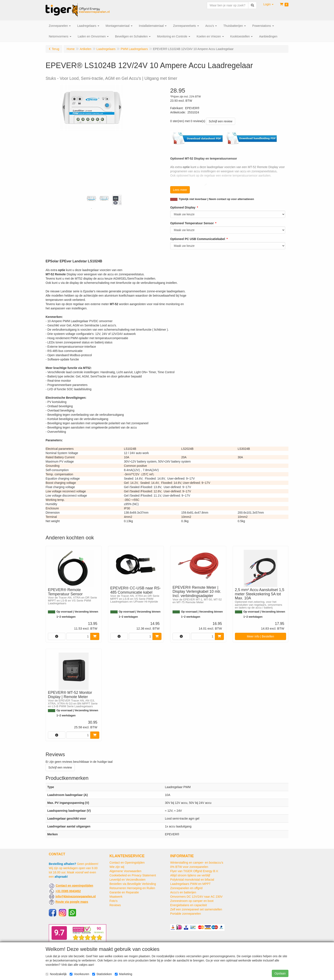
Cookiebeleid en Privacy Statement (133, 875)
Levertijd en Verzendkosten (127, 880)
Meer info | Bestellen (260, 636)
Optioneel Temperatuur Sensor (192, 223)
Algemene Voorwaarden (125, 871)
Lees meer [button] (180, 190)
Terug (55, 49)
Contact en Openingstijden (127, 863)
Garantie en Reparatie (124, 892)
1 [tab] (91, 209)
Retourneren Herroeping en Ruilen (132, 888)
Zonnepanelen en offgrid (186, 888)
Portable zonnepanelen (186, 914)
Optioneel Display (183, 207)
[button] (268, 4)
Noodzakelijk (56, 974)
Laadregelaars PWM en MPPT (190, 884)
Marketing (123, 974)
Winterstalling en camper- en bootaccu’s (197, 863)
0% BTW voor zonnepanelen (189, 867)
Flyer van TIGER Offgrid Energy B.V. (194, 871)
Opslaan (280, 973)
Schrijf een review (221, 121)
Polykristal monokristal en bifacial (192, 880)
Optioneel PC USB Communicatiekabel (198, 239)
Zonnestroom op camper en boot (192, 901)
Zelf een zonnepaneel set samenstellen (196, 909)
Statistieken (102, 974)
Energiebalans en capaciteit (189, 905)
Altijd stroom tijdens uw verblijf (190, 875)
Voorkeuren (79, 974)
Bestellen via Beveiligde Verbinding (133, 884)
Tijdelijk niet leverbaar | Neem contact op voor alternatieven (216, 199)
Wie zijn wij (117, 867)
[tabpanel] (91, 198)
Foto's (114, 901)
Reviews (115, 905)
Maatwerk (116, 897)
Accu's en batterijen (183, 892)
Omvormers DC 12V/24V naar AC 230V (196, 897)
